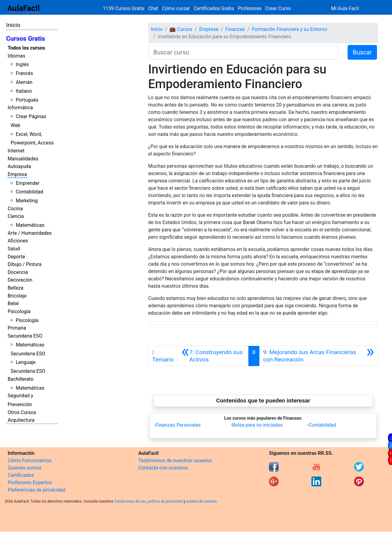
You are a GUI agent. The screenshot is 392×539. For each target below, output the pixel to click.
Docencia (18, 272)
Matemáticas (30, 225)
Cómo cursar (176, 8)
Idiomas (16, 56)
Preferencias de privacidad (37, 490)
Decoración (20, 280)
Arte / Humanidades (30, 233)
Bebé (13, 303)
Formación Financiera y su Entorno (289, 29)
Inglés (22, 64)
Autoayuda (19, 166)
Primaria (17, 328)
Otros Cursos (22, 412)
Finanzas (235, 29)
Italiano (24, 91)
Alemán (24, 82)
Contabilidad (29, 192)
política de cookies (202, 501)
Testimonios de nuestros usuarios (175, 460)
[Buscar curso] (243, 52)
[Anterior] (213, 356)
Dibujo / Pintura (24, 264)
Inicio (13, 25)
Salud (14, 249)
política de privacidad (165, 501)
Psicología (19, 311)
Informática (20, 108)
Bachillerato (21, 379)
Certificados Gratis (214, 8)
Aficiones (18, 241)
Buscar (362, 52)
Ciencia (16, 216)
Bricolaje (17, 296)
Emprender (28, 183)
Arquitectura (21, 420)
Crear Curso (278, 8)
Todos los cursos (26, 48)
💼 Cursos (181, 29)
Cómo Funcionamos (30, 460)
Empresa (17, 174)
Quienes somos (25, 468)
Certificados (21, 475)
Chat (153, 8)
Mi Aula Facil (345, 8)
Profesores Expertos (30, 483)
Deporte (16, 257)
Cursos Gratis (26, 39)
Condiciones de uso (130, 501)
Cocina (15, 209)
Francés (24, 73)
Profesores (250, 8)
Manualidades (23, 159)
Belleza (15, 288)
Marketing (26, 201)
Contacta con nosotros (163, 468)
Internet (16, 151)
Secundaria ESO (25, 336)
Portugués (27, 100)
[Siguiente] (319, 356)
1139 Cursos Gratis (124, 8)
